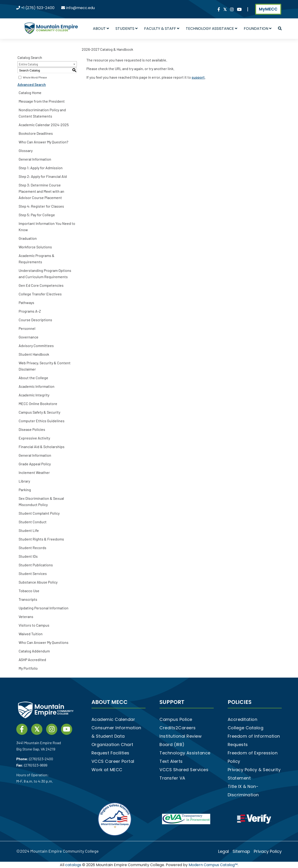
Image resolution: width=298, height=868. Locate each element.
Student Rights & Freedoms (41, 539)
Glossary (26, 150)
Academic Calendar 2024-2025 (44, 125)
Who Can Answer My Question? (43, 142)
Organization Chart (112, 745)
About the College (33, 378)
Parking (25, 490)
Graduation (28, 238)
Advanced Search (32, 84)
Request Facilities (110, 753)
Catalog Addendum (34, 651)
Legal (223, 851)
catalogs (73, 865)
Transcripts (28, 599)
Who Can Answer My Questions (44, 642)
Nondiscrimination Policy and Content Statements (42, 113)
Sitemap (241, 851)
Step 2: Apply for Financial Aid (43, 176)
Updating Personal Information (44, 608)
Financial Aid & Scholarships (42, 447)
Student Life (29, 530)
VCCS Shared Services (184, 770)
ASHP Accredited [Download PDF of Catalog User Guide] (32, 660)
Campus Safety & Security (39, 412)
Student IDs (28, 556)
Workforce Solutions (35, 247)
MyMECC (268, 9)
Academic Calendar (113, 719)
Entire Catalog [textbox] (28, 64)
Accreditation (243, 719)
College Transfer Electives (40, 294)
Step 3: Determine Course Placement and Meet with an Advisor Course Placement (41, 191)
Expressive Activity (34, 438)
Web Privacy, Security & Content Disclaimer (45, 366)
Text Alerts (171, 761)
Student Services (33, 573)
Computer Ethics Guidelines (42, 421)
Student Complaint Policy (39, 513)
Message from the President (42, 101)
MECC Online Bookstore (38, 404)
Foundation (258, 29)
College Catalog (246, 728)
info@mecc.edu (80, 8)
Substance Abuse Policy (38, 582)
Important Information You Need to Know (47, 226)
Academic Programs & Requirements (37, 259)
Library (24, 481)
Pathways (26, 302)
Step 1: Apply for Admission (41, 168)
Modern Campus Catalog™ (213, 865)
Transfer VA (172, 778)
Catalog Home (30, 93)
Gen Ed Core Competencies (41, 285)
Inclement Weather (34, 472)
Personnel (27, 328)
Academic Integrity (34, 395)
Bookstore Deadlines (36, 133)
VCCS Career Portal (113, 761)
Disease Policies (32, 429)
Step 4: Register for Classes (41, 206)
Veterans (26, 616)
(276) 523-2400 (41, 759)
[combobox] (47, 64)
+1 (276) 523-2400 (38, 8)
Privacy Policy (268, 851)
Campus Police (176, 719)
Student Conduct (33, 522)
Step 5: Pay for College (37, 215)
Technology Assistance (212, 29)
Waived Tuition (31, 634)
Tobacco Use (29, 591)
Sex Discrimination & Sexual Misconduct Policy (41, 501)
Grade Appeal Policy (35, 464)
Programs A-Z (30, 311)
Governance (29, 337)
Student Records (32, 548)
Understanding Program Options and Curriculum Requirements (45, 274)
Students (127, 29)
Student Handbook (34, 354)
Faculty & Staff (162, 29)
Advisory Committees (36, 346)
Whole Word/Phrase (35, 77)
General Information (35, 159)
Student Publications (36, 565)
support (198, 77)
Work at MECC (107, 770)
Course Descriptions (35, 320)
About (101, 29)
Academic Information (37, 386)
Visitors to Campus (34, 625)
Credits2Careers (178, 728)
